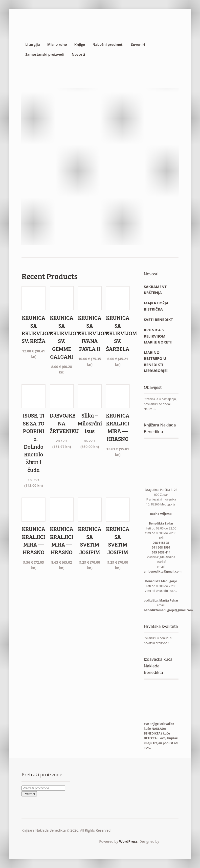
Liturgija (33, 44)
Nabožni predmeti (108, 44)
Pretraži (29, 794)
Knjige (80, 44)
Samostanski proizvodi (45, 54)
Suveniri (138, 44)
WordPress (128, 841)
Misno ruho (57, 44)
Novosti (78, 54)
